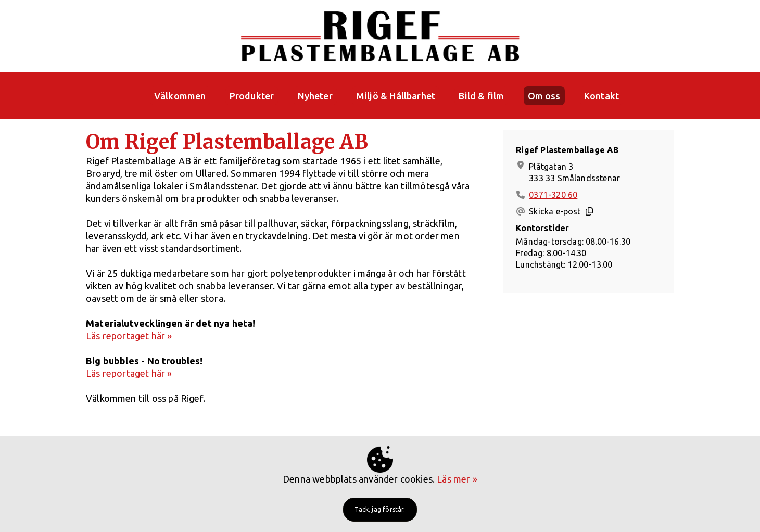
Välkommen (180, 96)
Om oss (544, 96)
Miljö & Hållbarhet (396, 96)
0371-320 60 (553, 195)
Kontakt (601, 96)
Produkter (252, 96)
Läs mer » (457, 479)
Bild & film (481, 96)
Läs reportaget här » (129, 336)
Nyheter (315, 96)
